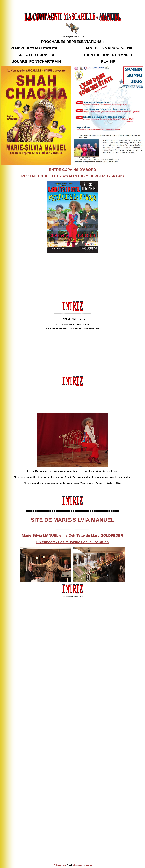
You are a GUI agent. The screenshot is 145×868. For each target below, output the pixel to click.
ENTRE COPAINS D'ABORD (73, 170)
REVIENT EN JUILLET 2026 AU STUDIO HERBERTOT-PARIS (72, 176)
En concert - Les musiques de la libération (73, 542)
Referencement (60, 865)
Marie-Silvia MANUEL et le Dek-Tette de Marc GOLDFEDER (72, 535)
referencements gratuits (82, 865)
